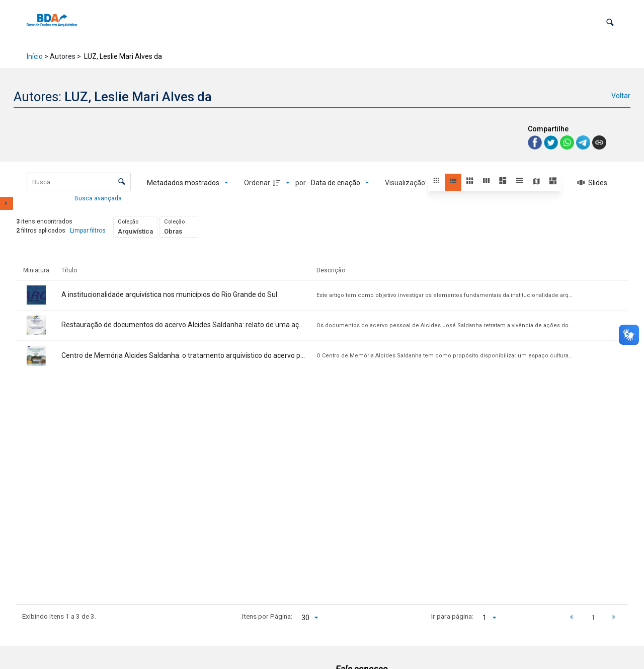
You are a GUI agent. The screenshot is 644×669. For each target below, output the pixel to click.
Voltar (621, 96)
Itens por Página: (267, 616)
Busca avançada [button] (99, 198)
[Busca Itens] (79, 182)
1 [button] (593, 617)
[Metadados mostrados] (188, 183)
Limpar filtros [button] (88, 231)
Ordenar (257, 183)
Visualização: (407, 183)
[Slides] (592, 183)
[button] (610, 22)
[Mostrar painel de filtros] (7, 203)
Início (35, 56)
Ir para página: (452, 616)
